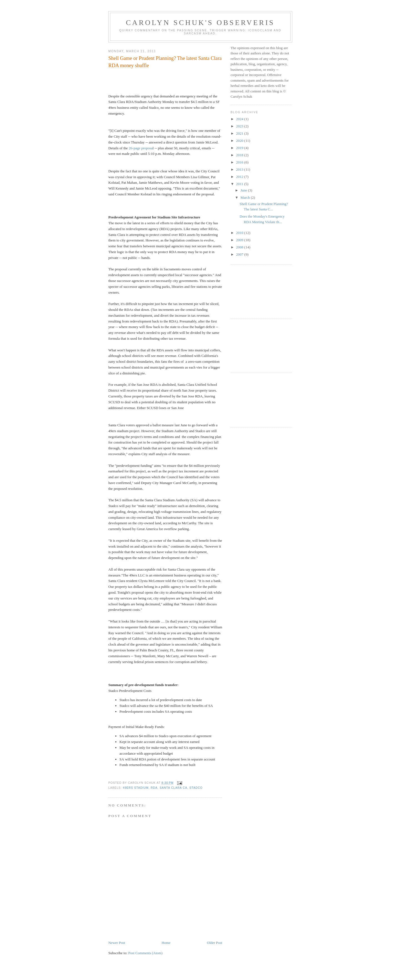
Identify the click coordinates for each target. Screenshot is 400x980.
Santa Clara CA (174, 788)
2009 (240, 240)
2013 (240, 169)
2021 (240, 133)
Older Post (215, 943)
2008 (240, 247)
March (246, 197)
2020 (240, 141)
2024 (240, 119)
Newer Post (117, 943)
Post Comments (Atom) (146, 953)
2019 (240, 148)
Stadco (196, 788)
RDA (154, 788)
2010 (240, 233)
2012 (240, 177)
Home (166, 943)
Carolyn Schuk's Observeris (200, 23)
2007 (240, 254)
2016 (240, 162)
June (244, 190)
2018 (240, 155)
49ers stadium (136, 788)
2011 (240, 184)
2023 (240, 126)
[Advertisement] (256, 291)
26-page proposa (140, 148)
